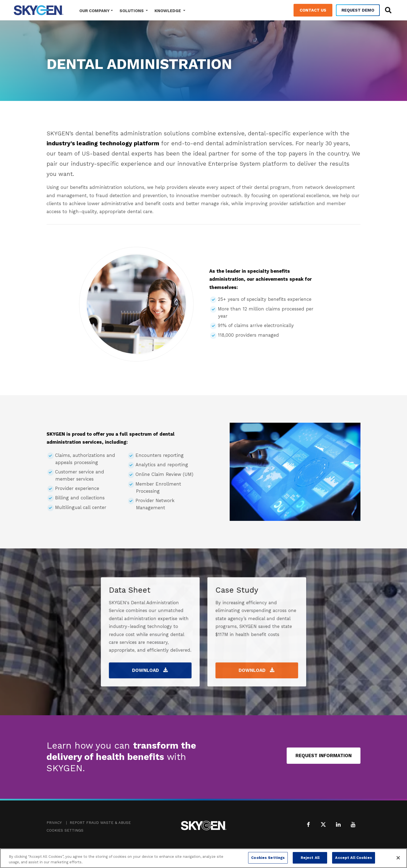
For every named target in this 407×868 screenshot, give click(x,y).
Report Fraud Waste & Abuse (100, 823)
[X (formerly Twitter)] (323, 824)
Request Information (324, 756)
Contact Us (313, 10)
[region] (203, 858)
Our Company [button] (94, 11)
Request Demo (358, 10)
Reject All (310, 858)
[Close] (398, 858)
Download (150, 658)
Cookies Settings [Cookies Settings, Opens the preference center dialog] (268, 858)
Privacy (54, 823)
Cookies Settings (65, 830)
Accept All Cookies (353, 858)
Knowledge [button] (168, 11)
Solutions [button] (132, 11)
